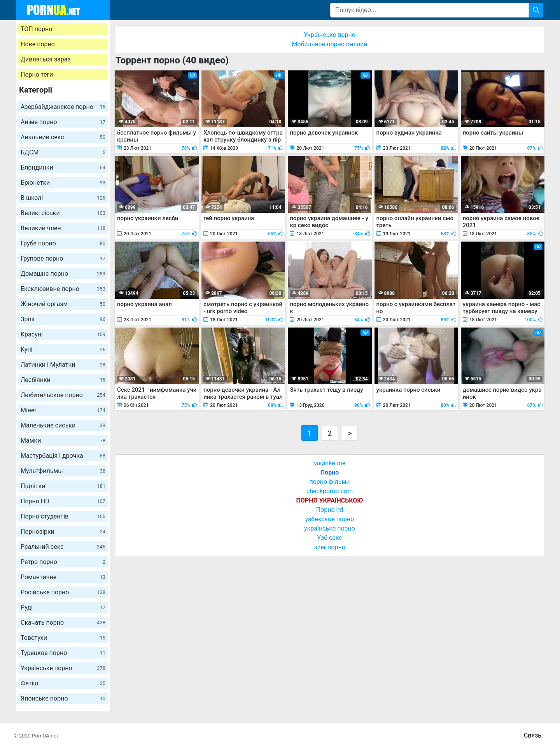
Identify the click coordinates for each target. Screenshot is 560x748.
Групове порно (63, 258)
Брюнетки (63, 183)
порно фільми (329, 482)
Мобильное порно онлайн (329, 44)
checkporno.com (330, 491)
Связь (533, 735)
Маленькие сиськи (63, 425)
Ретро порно (63, 562)
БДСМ (63, 152)
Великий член (63, 228)
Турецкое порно (63, 653)
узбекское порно (330, 519)
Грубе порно (63, 243)
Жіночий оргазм (63, 304)
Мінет (63, 410)
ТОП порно (36, 29)
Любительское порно (63, 395)
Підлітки (63, 486)
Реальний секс (63, 547)
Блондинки (63, 167)
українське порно (330, 528)
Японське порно (63, 698)
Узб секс (329, 538)
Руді (63, 607)
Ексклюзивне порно (63, 289)
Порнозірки (63, 532)
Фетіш (63, 683)
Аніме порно (63, 122)
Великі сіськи (63, 213)
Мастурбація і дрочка (63, 456)
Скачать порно (63, 623)
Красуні (63, 334)
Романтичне (63, 577)
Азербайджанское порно (63, 107)
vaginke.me (330, 463)
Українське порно (63, 668)
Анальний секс (63, 137)
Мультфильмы (63, 471)
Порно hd (330, 510)
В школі (63, 198)
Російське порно (63, 592)
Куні (63, 349)
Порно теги (37, 74)
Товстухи (63, 638)
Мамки (63, 441)
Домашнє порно (63, 274)
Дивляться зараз (46, 59)
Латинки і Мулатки (63, 365)
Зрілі (63, 319)
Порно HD (63, 501)
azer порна (330, 547)
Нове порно (38, 44)
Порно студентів (63, 516)
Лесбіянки (63, 380)
